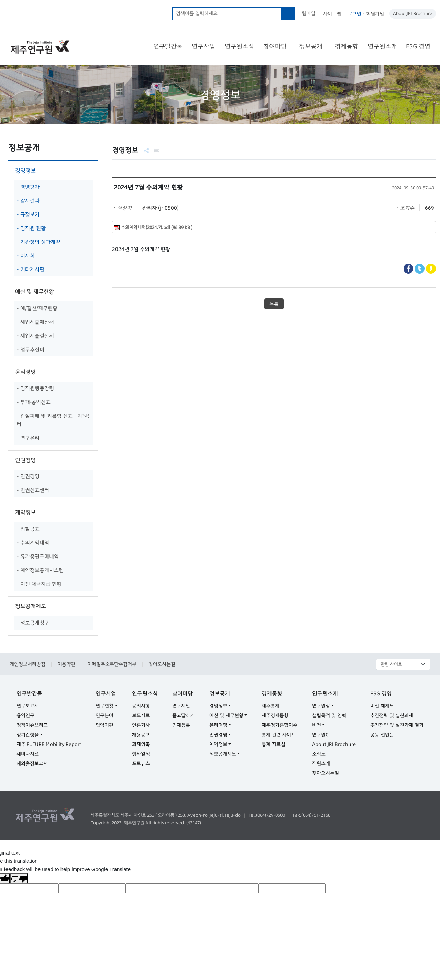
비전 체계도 (382, 706)
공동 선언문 (382, 735)
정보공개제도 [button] (223, 754)
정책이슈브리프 (32, 725)
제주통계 (271, 706)
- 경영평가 (28, 187)
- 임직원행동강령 (35, 388)
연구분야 (104, 715)
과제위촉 (141, 744)
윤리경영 (25, 372)
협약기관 (104, 725)
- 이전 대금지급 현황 (39, 584)
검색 (288, 14)
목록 (274, 304)
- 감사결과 (28, 201)
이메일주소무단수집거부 (112, 664)
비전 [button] (317, 725)
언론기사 (141, 725)
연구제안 (181, 706)
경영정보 (25, 170)
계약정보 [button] (218, 744)
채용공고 (141, 735)
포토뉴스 (141, 763)
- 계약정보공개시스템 (40, 570)
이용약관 (66, 664)
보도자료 (141, 715)
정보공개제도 (31, 606)
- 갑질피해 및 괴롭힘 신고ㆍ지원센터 (54, 420)
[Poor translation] (19, 878)
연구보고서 (28, 706)
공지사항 (141, 706)
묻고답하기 (183, 715)
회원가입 (375, 14)
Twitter (420, 269)
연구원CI (321, 735)
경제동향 (346, 46)
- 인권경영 (28, 476)
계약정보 (25, 512)
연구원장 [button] (321, 706)
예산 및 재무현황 (35, 291)
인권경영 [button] (218, 735)
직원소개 (321, 763)
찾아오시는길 (162, 664)
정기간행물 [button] (28, 735)
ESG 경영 (418, 46)
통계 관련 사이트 (279, 735)
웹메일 (309, 13)
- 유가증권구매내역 (38, 556)
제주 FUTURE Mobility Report (49, 744)
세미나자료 (28, 754)
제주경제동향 (275, 715)
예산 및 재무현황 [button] (226, 715)
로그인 (355, 14)
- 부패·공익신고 (34, 402)
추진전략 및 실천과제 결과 (397, 725)
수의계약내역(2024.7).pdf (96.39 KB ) (157, 227)
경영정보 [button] (218, 706)
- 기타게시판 (30, 269)
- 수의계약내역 (33, 543)
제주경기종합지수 (279, 725)
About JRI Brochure (413, 13)
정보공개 (311, 46)
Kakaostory (431, 269)
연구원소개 (382, 46)
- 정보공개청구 (33, 623)
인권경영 (25, 460)
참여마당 (275, 46)
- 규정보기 (28, 214)
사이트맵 (332, 14)
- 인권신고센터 (33, 490)
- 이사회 (26, 256)
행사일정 (141, 754)
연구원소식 (239, 46)
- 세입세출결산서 (35, 336)
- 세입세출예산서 (35, 322)
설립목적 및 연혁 (329, 715)
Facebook (409, 269)
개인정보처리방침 (27, 664)
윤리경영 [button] (218, 725)
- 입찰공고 (28, 529)
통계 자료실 (273, 744)
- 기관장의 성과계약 (38, 242)
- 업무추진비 (30, 349)
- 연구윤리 (28, 438)
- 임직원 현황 (31, 228)
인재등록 (181, 725)
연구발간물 (168, 46)
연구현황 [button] (104, 706)
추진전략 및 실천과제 (392, 715)
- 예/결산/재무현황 (37, 308)
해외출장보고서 (32, 763)
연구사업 (203, 46)
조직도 (319, 754)
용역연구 (25, 715)
